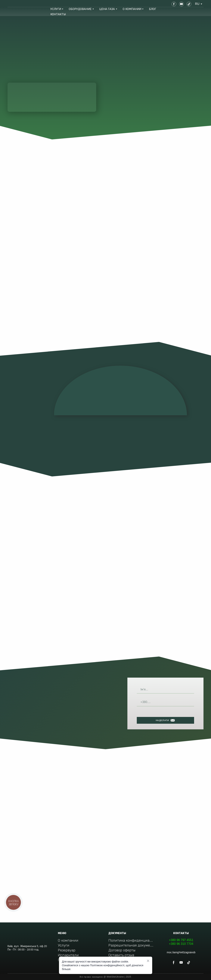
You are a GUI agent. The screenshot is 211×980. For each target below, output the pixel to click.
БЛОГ (153, 9)
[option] (197, 4)
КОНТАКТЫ (58, 14)
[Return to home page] (21, 4)
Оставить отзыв (121, 955)
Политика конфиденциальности (131, 940)
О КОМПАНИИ (132, 9)
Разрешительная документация (131, 945)
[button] (174, 4)
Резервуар (67, 950)
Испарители (68, 955)
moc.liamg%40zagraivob (181, 952)
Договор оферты (122, 950)
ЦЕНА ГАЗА (107, 9)
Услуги (64, 945)
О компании (68, 940)
